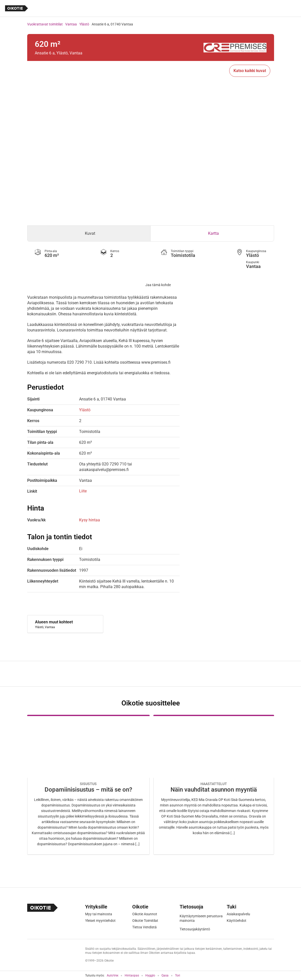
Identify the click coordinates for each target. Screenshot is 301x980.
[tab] (89, 233)
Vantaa (71, 24)
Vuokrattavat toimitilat (45, 24)
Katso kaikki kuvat (250, 71)
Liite (83, 491)
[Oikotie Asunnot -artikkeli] (88, 785)
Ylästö (84, 24)
